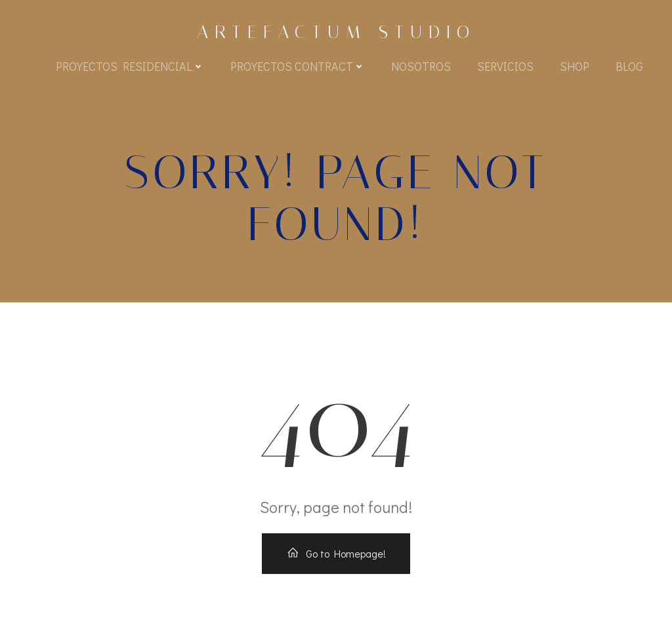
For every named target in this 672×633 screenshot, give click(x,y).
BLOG (629, 66)
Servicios (505, 66)
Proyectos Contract (298, 66)
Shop (575, 66)
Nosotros (421, 66)
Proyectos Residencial (130, 66)
